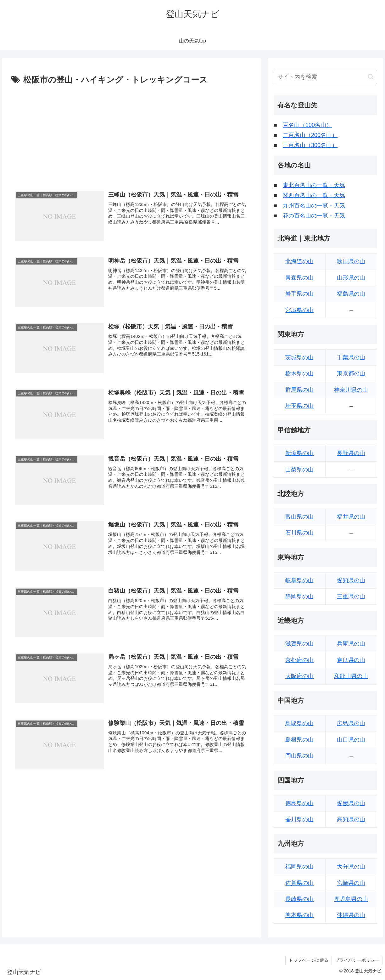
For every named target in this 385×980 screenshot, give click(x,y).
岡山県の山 (299, 756)
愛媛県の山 (351, 803)
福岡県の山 (299, 867)
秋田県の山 (351, 261)
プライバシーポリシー (357, 960)
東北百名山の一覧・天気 (314, 185)
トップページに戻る (309, 960)
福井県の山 (351, 517)
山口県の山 (351, 740)
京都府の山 (299, 660)
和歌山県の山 (351, 676)
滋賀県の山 (299, 644)
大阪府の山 (299, 676)
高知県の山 (351, 819)
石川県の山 (299, 533)
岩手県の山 (299, 294)
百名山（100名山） (307, 125)
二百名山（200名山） (310, 135)
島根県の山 (299, 740)
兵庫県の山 (351, 644)
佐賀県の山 (299, 883)
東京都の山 (351, 373)
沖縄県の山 (351, 915)
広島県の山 (351, 723)
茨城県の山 (299, 357)
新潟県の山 (299, 453)
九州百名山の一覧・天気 (314, 206)
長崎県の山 (299, 899)
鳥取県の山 (299, 723)
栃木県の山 (299, 373)
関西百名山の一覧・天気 (314, 195)
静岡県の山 (299, 596)
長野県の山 (351, 453)
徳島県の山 (299, 803)
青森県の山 (299, 278)
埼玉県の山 (299, 406)
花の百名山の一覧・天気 (314, 216)
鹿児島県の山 (351, 899)
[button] (371, 77)
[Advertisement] (132, 134)
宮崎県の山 (351, 883)
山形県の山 (351, 278)
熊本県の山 (299, 915)
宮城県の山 (299, 310)
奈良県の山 (351, 660)
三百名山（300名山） (310, 145)
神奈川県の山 (351, 390)
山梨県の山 (299, 470)
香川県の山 (299, 819)
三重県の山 (351, 596)
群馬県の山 (299, 390)
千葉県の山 (351, 357)
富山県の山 (299, 517)
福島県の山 (351, 294)
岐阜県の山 (299, 580)
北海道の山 (299, 261)
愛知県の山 (351, 580)
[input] (325, 77)
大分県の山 (351, 867)
